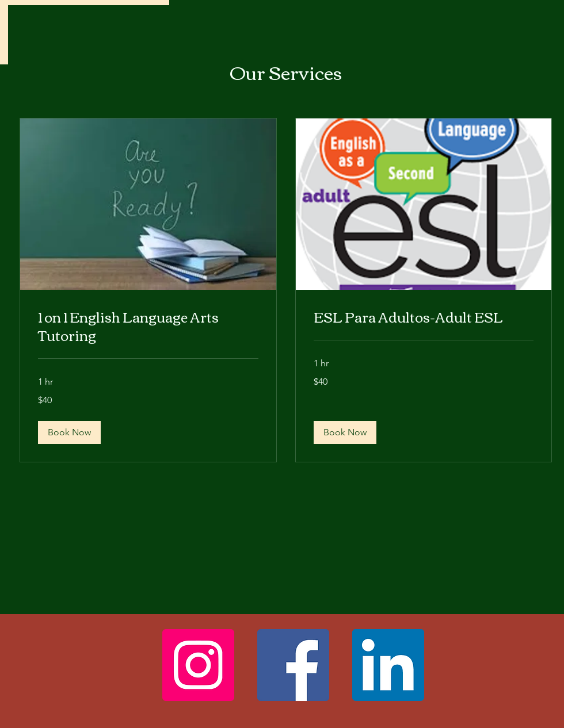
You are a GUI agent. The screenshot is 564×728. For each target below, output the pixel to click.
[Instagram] (198, 665)
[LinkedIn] (388, 665)
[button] (69, 432)
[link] (148, 326)
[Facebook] (293, 665)
